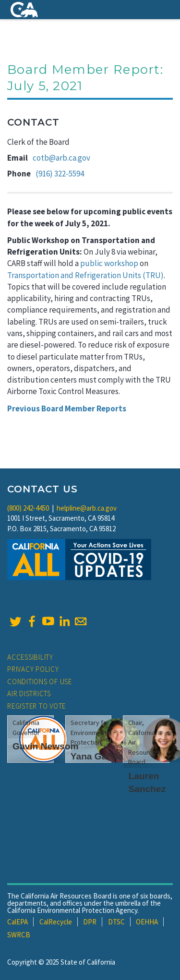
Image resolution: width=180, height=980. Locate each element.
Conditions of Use (40, 682)
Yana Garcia (97, 756)
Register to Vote (36, 706)
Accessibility (30, 657)
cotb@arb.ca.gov (61, 158)
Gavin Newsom (46, 746)
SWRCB (19, 935)
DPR (90, 922)
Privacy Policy (33, 669)
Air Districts (29, 694)
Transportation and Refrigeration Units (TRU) (85, 275)
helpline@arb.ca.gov (87, 508)
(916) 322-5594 (60, 174)
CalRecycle (56, 922)
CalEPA (18, 922)
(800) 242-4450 (28, 508)
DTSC (116, 922)
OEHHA (147, 922)
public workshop (109, 263)
